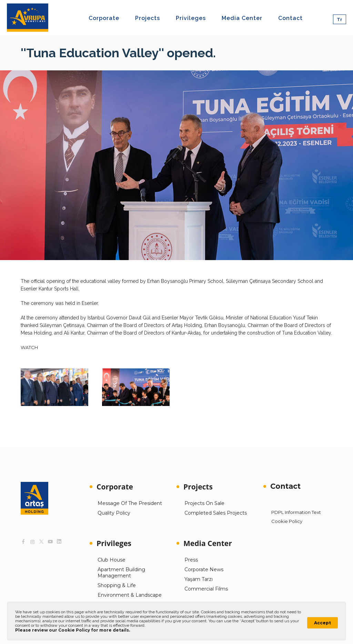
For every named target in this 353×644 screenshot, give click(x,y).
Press (191, 560)
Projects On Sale (204, 503)
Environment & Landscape (130, 595)
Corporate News (204, 569)
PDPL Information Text (296, 512)
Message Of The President (130, 503)
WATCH (29, 347)
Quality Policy (114, 513)
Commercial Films (206, 589)
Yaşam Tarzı (199, 579)
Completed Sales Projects (216, 513)
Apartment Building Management (121, 573)
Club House (112, 560)
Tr (340, 19)
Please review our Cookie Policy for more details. (73, 630)
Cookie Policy (287, 521)
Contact (285, 486)
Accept (322, 623)
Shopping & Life (117, 585)
